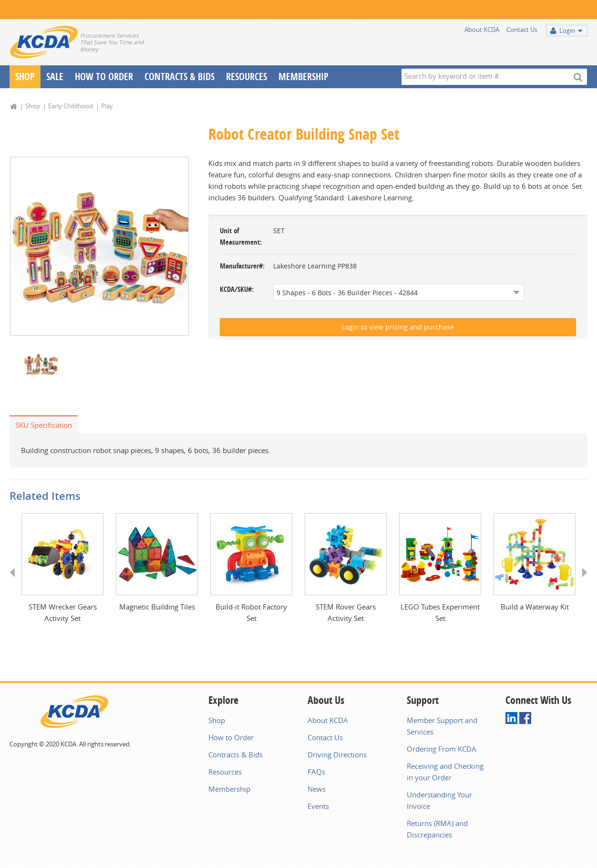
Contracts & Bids (180, 77)
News (317, 791)
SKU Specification (44, 426)
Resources (247, 77)
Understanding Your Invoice (439, 802)
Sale (55, 77)
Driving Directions (337, 756)
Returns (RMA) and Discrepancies (437, 831)
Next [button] (582, 583)
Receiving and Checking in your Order (445, 774)
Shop (25, 77)
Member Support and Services (442, 728)
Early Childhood (71, 106)
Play (107, 106)
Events (318, 808)
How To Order (104, 77)
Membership (304, 77)
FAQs (316, 774)
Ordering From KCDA (442, 751)
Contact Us (522, 30)
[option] (99, 247)
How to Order (231, 739)
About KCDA (482, 30)
